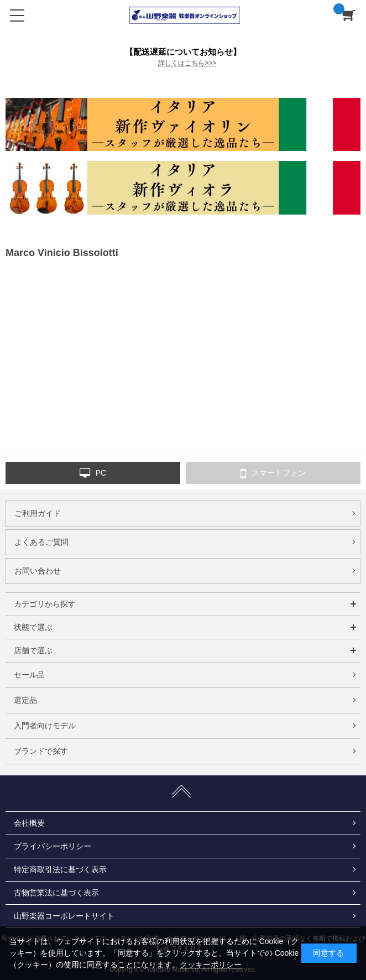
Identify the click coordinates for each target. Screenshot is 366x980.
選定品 (25, 700)
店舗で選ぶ (33, 650)
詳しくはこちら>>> (187, 63)
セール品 (29, 675)
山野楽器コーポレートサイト (64, 916)
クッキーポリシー (211, 965)
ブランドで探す (41, 751)
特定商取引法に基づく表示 (60, 869)
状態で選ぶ (33, 627)
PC (93, 473)
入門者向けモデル (45, 726)
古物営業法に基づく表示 (56, 893)
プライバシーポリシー (53, 846)
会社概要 (29, 823)
